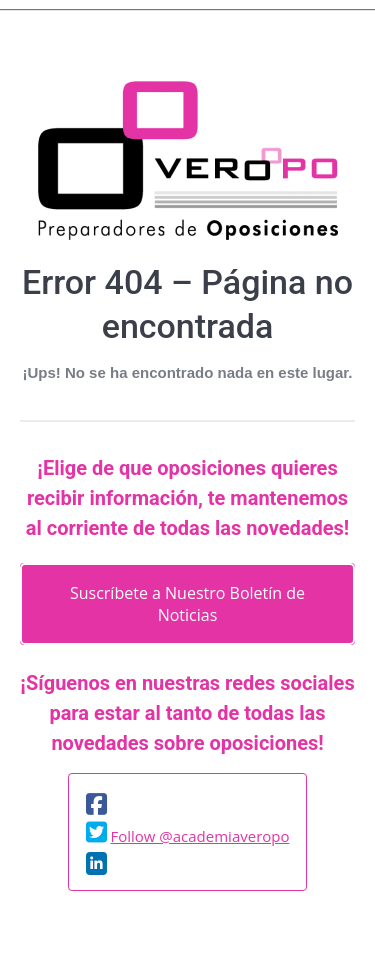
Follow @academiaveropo (199, 836)
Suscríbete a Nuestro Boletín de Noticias (187, 604)
